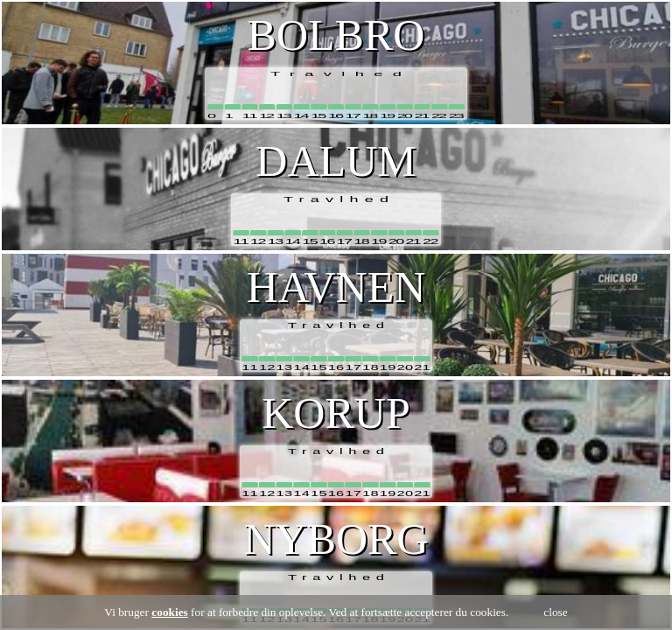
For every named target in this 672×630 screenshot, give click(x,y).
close (555, 612)
